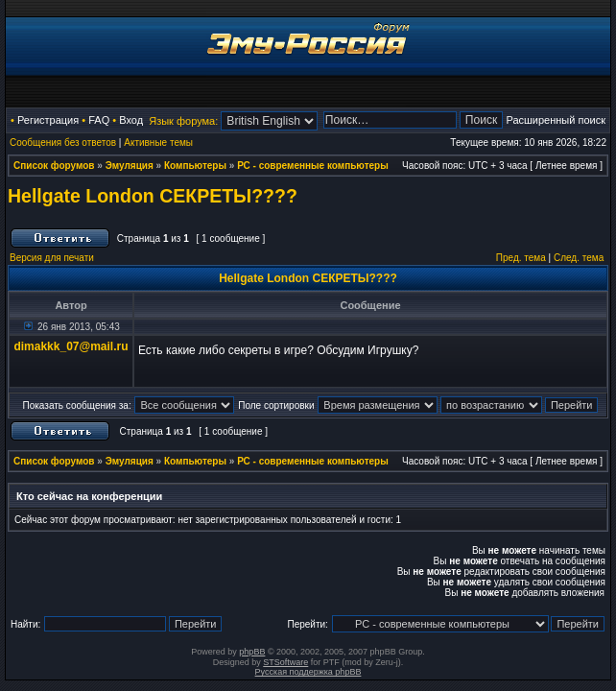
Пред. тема (521, 258)
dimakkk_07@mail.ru (71, 346)
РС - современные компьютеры (313, 166)
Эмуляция (130, 166)
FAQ (99, 120)
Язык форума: (183, 121)
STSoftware (285, 662)
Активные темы (158, 143)
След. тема (579, 258)
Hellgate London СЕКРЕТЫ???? (153, 196)
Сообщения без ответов (63, 143)
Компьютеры (195, 166)
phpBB (252, 652)
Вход (131, 120)
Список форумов (54, 166)
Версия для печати (52, 258)
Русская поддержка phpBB (308, 672)
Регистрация (48, 120)
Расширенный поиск (556, 120)
